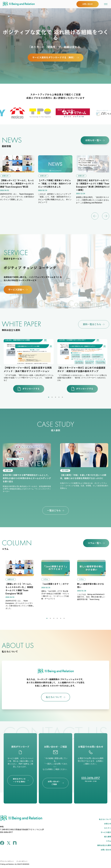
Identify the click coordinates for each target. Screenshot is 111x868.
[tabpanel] (29, 366)
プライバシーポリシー (7, 861)
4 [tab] (59, 397)
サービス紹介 (106, 832)
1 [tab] (49, 397)
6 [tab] (64, 618)
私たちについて (105, 819)
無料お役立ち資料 (104, 845)
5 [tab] (62, 397)
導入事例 (108, 837)
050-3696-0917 (91, 778)
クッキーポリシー (22, 861)
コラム (108, 841)
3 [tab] (55, 397)
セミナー (108, 828)
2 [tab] (52, 397)
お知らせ (108, 824)
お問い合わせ (106, 850)
